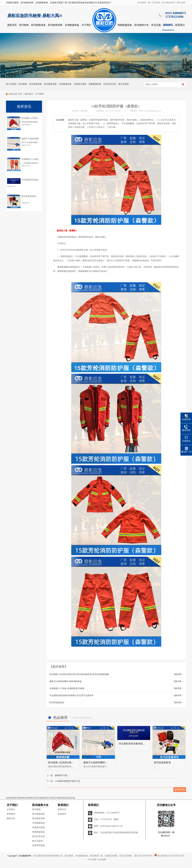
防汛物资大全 (142, 25)
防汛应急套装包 (57, 703)
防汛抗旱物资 (126, 856)
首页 (20, 94)
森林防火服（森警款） (67, 231)
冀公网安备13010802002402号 (171, 856)
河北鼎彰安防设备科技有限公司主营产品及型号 (72, 695)
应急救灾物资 (80, 84)
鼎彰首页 (12, 25)
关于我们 (86, 25)
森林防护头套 (61, 775)
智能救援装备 (125, 25)
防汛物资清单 (169, 3)
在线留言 (62, 814)
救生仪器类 (124, 84)
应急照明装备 (39, 845)
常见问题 (156, 25)
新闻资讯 (168, 25)
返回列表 (180, 790)
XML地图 (92, 860)
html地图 (102, 860)
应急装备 (71, 798)
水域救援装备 (72, 25)
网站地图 (181, 3)
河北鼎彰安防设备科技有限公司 (48, 856)
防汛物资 (156, 3)
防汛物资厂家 (144, 3)
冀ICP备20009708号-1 (144, 856)
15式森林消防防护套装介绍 (67, 781)
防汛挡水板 (36, 798)
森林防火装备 (48, 798)
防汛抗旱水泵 (110, 84)
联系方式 (62, 809)
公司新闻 (39, 94)
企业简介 (11, 809)
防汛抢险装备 (38, 25)
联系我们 (180, 25)
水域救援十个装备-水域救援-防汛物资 (67, 688)
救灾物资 (27, 798)
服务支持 (11, 818)
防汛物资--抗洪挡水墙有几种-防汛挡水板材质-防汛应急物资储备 (79, 674)
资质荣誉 (11, 814)
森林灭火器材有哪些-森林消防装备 (66, 681)
